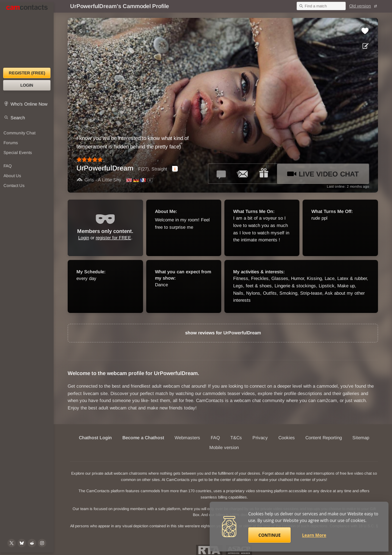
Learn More (314, 535)
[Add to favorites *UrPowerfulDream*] (365, 31)
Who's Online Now (29, 104)
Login (27, 85)
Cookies (287, 438)
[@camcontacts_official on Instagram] (42, 543)
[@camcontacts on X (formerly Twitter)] (12, 543)
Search (18, 118)
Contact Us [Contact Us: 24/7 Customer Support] (14, 186)
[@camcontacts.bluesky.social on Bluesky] (22, 543)
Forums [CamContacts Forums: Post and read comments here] (11, 143)
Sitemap (361, 438)
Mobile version (224, 447)
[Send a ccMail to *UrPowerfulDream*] (243, 174)
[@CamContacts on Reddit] (32, 543)
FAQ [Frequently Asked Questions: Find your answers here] (8, 166)
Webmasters (187, 438)
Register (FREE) (27, 73)
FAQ (215, 438)
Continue (269, 535)
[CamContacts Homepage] (27, 35)
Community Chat (19, 133)
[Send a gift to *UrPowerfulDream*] (264, 174)
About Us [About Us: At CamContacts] (12, 176)
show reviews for (223, 333)
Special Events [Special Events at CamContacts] (18, 153)
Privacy (260, 438)
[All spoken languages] (150, 180)
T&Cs (236, 438)
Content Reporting (324, 438)
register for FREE (113, 238)
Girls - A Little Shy (99, 180)
